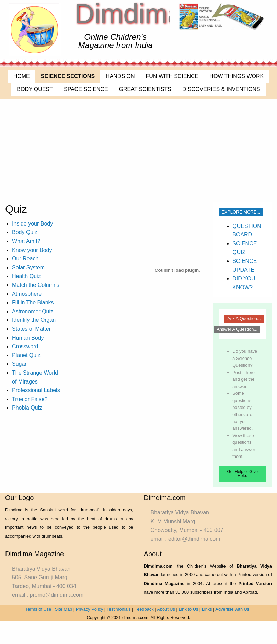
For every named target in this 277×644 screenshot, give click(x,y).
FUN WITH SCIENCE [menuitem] (172, 76)
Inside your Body (32, 224)
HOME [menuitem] (22, 76)
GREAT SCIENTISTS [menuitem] (145, 89)
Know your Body (32, 250)
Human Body (28, 338)
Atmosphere (27, 294)
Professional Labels (36, 390)
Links (207, 609)
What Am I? (26, 241)
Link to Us (188, 609)
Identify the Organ (34, 320)
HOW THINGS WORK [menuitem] (236, 76)
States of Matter (31, 329)
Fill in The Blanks (33, 302)
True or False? (30, 399)
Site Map (64, 609)
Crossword (25, 346)
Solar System (28, 268)
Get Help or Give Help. (242, 474)
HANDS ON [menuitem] (120, 76)
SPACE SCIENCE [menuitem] (86, 89)
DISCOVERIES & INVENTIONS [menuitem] (221, 89)
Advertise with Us (232, 609)
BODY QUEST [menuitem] (35, 89)
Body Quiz (25, 232)
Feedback (144, 609)
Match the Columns (36, 285)
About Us (166, 609)
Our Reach (25, 259)
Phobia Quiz (27, 408)
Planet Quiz (26, 355)
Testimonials (119, 609)
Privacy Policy (90, 609)
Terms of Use (38, 609)
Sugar (19, 364)
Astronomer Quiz (33, 311)
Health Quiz (26, 276)
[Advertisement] (139, 150)
